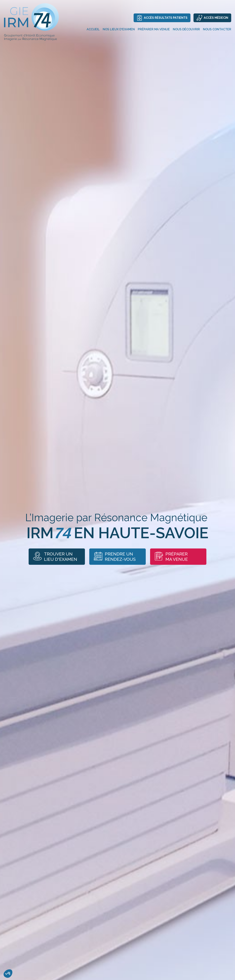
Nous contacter (217, 29)
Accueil (93, 29)
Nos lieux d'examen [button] (119, 29)
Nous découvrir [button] (186, 29)
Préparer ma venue (176, 557)
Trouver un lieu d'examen (51, 557)
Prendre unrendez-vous (115, 557)
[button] (8, 974)
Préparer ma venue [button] (154, 29)
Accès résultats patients (162, 18)
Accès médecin (212, 18)
